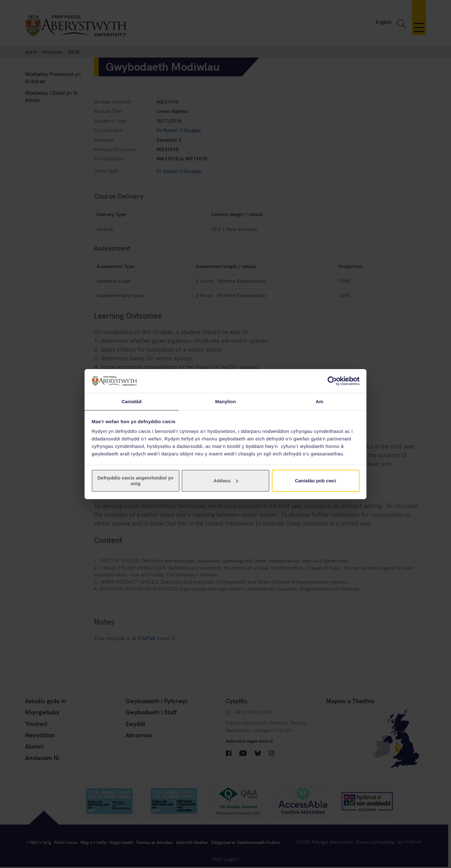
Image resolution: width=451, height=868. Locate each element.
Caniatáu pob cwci (316, 481)
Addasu (226, 481)
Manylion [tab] (225, 401)
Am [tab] (319, 401)
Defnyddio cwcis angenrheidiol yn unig (135, 481)
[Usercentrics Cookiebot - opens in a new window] (332, 381)
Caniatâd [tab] (132, 401)
